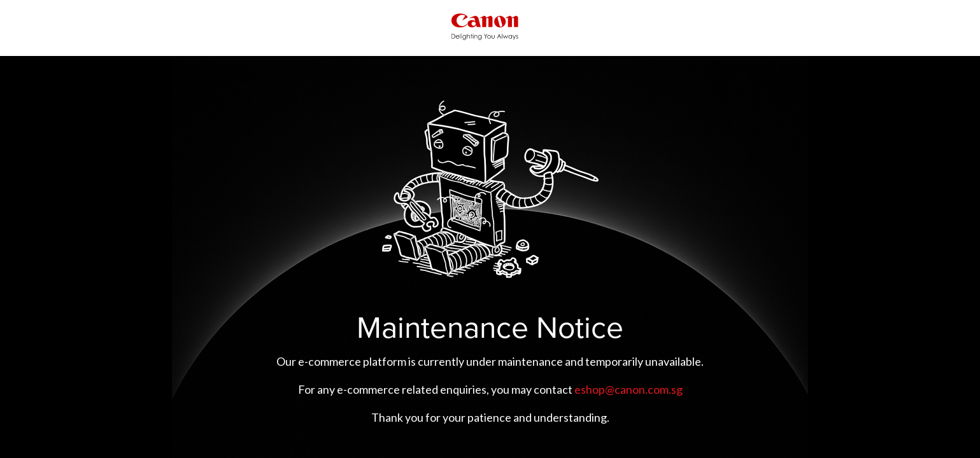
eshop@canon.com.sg (628, 389)
